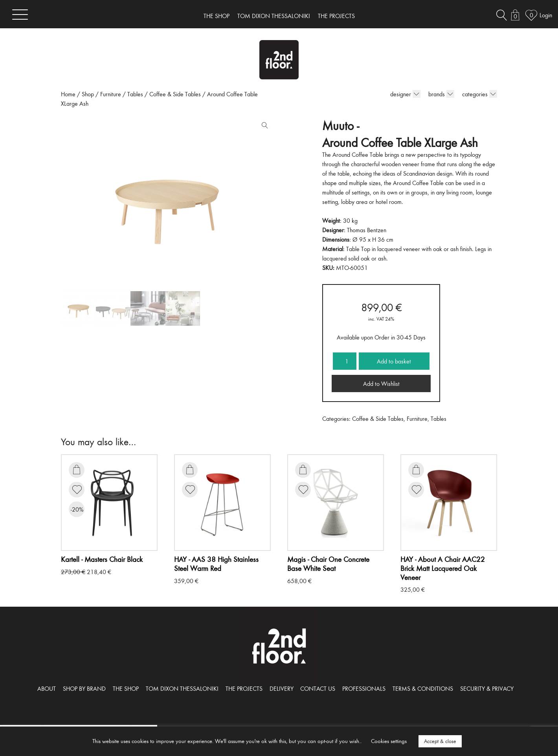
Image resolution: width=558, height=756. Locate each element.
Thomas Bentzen (367, 230)
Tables (135, 94)
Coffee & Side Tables (175, 94)
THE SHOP (217, 16)
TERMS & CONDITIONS (423, 688)
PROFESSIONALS (364, 688)
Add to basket (394, 361)
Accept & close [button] (440, 741)
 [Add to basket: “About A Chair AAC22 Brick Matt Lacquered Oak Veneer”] (416, 470)
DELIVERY (282, 688)
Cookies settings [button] (389, 741)
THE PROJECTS (336, 16)
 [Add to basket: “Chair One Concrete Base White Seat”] (303, 470)
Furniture (111, 94)
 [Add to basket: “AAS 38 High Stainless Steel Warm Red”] (190, 470)
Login (546, 15)
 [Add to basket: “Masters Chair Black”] (77, 470)
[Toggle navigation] (20, 14)
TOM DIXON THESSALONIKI (274, 16)
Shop (88, 94)
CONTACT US (318, 688)
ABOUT (47, 688)
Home (68, 94)
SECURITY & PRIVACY (487, 688)
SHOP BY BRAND (84, 688)
